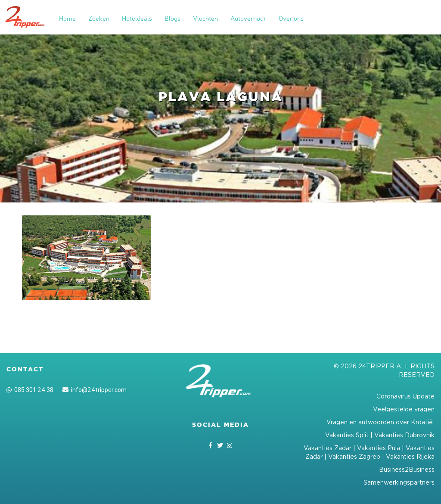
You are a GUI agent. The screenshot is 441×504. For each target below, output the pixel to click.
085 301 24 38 (30, 390)
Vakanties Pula (379, 448)
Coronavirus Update (405, 396)
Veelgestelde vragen (404, 409)
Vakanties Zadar (328, 448)
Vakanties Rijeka (410, 456)
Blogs (172, 18)
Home (67, 18)
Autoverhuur (248, 18)
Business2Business (407, 469)
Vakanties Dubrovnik (404, 435)
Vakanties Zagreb (354, 456)
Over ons (291, 18)
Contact (25, 369)
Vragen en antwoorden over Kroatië (380, 422)
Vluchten (205, 18)
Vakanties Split (347, 435)
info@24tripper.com (95, 390)
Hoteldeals (137, 18)
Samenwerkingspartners (399, 482)
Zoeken (99, 18)
